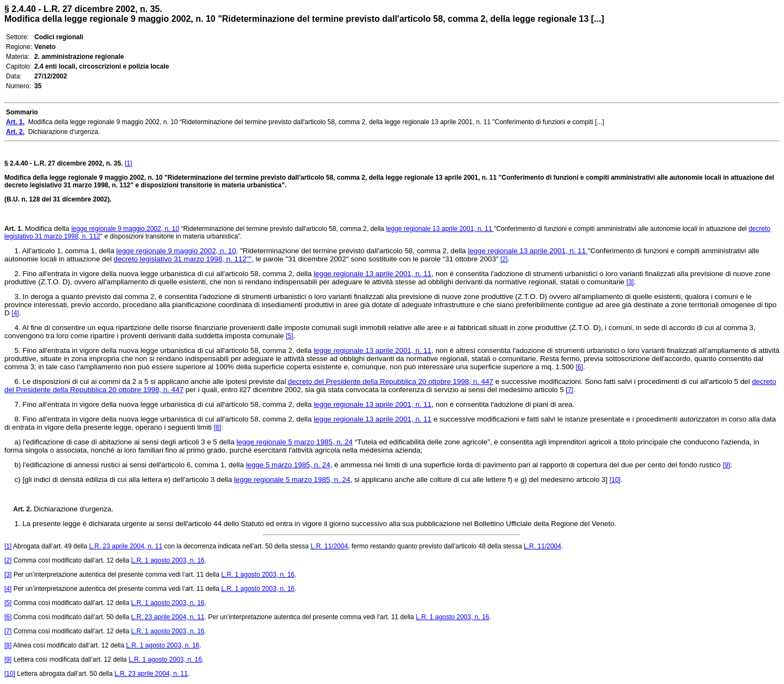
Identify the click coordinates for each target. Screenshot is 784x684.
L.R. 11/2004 (329, 546)
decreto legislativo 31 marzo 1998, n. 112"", (184, 259)
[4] (15, 313)
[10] (615, 480)
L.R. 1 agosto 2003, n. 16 (168, 560)
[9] (726, 465)
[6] (579, 367)
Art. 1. (14, 229)
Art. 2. (18, 509)
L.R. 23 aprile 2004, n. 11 (125, 546)
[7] (569, 390)
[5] (289, 336)
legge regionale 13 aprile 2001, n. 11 (440, 229)
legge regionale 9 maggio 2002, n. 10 (125, 229)
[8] (218, 427)
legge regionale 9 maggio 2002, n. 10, (177, 251)
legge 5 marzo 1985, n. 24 (288, 465)
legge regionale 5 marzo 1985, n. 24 (294, 442)
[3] (630, 282)
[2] (504, 259)
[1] (128, 163)
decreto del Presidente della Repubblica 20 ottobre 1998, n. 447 (391, 381)
